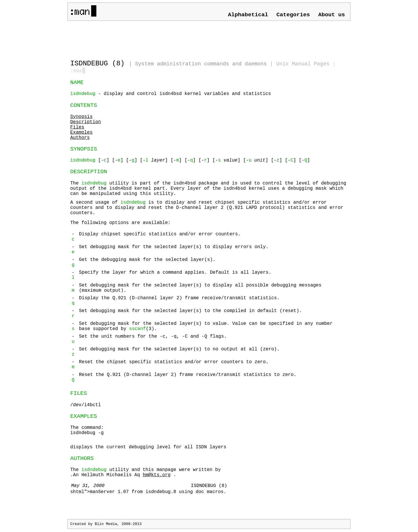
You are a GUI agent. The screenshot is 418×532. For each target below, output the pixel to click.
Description (86, 123)
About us (331, 15)
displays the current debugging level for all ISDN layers (148, 448)
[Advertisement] (138, 38)
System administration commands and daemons (201, 64)
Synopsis (81, 117)
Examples (81, 133)
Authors (80, 138)
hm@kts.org (157, 476)
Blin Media (106, 525)
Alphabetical (248, 15)
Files (77, 128)
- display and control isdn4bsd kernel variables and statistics (171, 94)
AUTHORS (82, 459)
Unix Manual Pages (303, 64)
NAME (77, 83)
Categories (293, 15)
